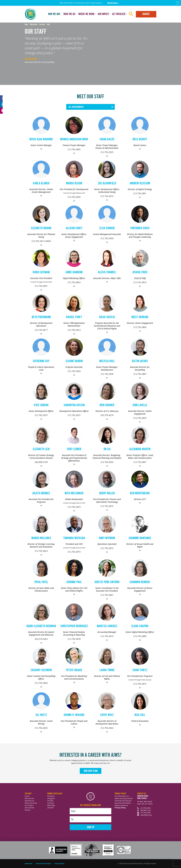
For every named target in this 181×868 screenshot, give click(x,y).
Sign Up (91, 827)
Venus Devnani (41, 272)
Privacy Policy (120, 808)
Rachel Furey (74, 317)
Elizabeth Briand (41, 228)
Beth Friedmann (41, 317)
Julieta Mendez (41, 493)
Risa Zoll (140, 715)
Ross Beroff (140, 139)
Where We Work (31, 803)
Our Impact (29, 805)
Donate (146, 14)
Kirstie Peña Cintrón (107, 582)
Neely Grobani (140, 317)
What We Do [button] (69, 14)
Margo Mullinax (41, 538)
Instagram (51, 798)
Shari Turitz (140, 670)
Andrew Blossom (140, 183)
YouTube (51, 803)
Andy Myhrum (107, 538)
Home (27, 796)
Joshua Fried (140, 272)
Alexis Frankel (107, 272)
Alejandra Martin (140, 449)
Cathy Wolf (107, 715)
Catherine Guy (41, 361)
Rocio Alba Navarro (41, 139)
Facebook (51, 796)
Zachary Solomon (41, 670)
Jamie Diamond (74, 272)
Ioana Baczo (107, 139)
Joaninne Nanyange (140, 538)
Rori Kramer (107, 405)
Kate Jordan (41, 405)
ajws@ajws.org (146, 815)
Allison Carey (74, 228)
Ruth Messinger (74, 493)
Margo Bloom (74, 183)
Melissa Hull (107, 361)
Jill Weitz (41, 715)
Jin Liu (107, 449)
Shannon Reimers (140, 582)
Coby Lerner (74, 449)
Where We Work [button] (86, 14)
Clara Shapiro (140, 626)
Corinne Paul (74, 582)
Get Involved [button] (119, 14)
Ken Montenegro (140, 493)
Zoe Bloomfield (107, 183)
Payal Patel (41, 582)
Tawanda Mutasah (74, 538)
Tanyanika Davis (140, 228)
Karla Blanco (41, 183)
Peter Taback (74, 670)
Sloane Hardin (74, 361)
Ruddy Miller (107, 493)
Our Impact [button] (103, 14)
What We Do (29, 801)
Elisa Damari (107, 228)
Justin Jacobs (140, 361)
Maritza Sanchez (107, 626)
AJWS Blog (51, 805)
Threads (50, 801)
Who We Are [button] (54, 14)
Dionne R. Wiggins (74, 715)
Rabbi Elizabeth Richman (41, 626)
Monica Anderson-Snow (74, 139)
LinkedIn (50, 808)
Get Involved (29, 808)
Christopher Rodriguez (74, 626)
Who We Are (29, 798)
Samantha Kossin (74, 405)
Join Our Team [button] (91, 771)
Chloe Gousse (107, 317)
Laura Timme (107, 670)
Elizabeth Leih (41, 449)
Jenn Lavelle (140, 405)
